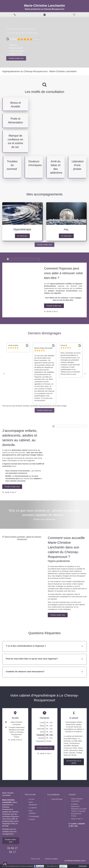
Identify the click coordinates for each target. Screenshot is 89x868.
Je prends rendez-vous (75, 861)
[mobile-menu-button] (74, 15)
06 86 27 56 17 (52, 311)
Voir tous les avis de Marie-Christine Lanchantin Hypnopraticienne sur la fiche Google (34, 406)
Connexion (83, 866)
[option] (44, 347)
